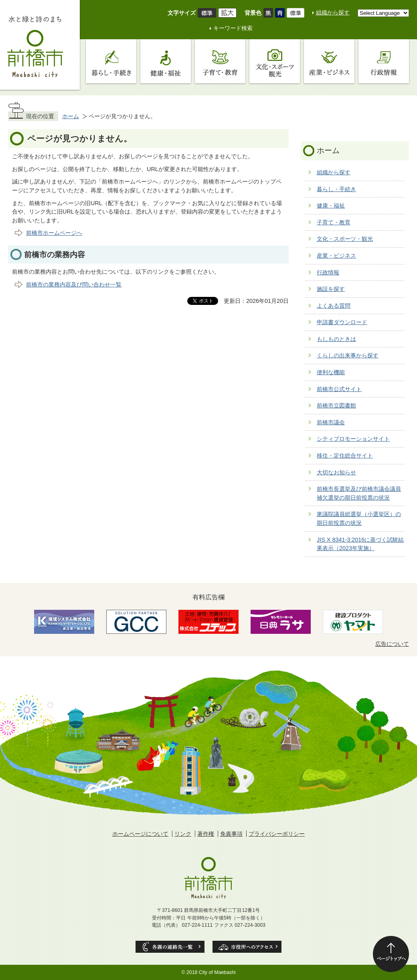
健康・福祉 (331, 206)
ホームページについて (140, 834)
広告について (392, 644)
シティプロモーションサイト (353, 439)
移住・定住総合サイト (345, 456)
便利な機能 (331, 372)
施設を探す (331, 289)
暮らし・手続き (336, 189)
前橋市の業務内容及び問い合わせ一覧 (74, 284)
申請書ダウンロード (342, 322)
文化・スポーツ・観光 (345, 239)
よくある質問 (334, 306)
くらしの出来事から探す (348, 355)
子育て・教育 (334, 222)
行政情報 (328, 272)
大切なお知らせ (336, 472)
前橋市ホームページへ (54, 233)
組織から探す (333, 12)
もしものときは (336, 339)
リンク (183, 834)
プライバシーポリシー (277, 834)
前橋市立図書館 (336, 405)
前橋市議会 (331, 422)
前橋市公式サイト (339, 389)
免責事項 (231, 834)
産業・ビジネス (336, 256)
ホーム (71, 116)
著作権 (206, 834)
